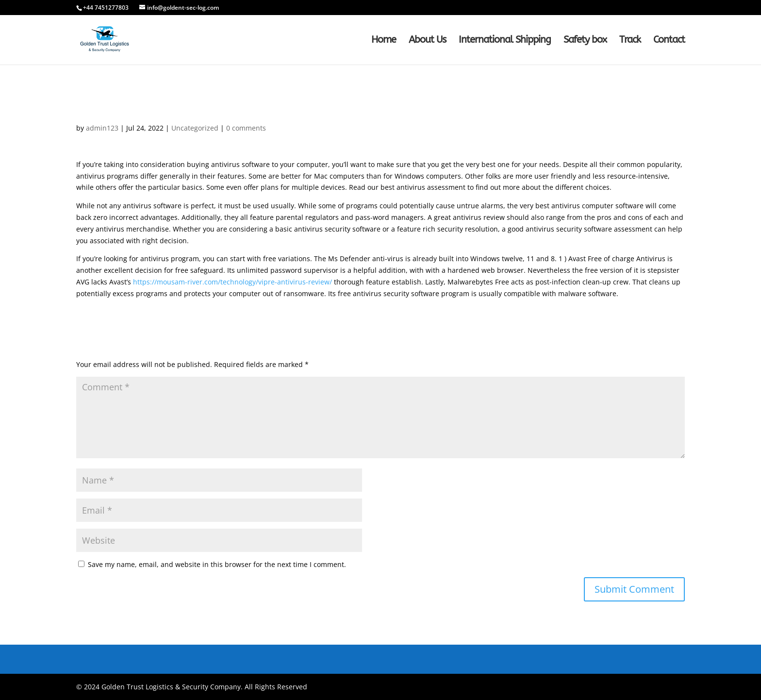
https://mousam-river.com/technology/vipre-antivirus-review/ (232, 282)
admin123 (102, 128)
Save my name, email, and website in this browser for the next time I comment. (217, 564)
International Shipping (505, 41)
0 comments (246, 128)
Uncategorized (195, 128)
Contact (669, 41)
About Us (427, 41)
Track (630, 41)
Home (384, 41)
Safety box (585, 41)
